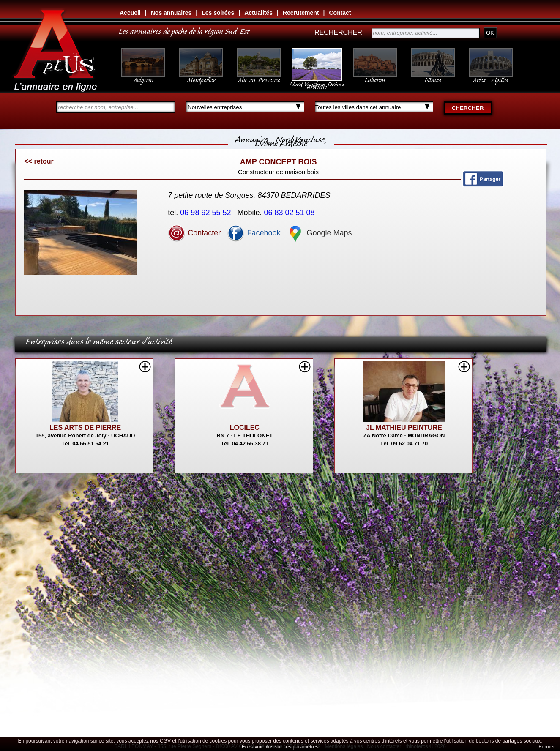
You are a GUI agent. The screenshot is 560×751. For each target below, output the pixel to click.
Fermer (547, 747)
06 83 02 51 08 (291, 213)
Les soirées (218, 13)
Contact (340, 13)
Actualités (258, 13)
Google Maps (319, 233)
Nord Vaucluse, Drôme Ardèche (317, 81)
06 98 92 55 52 (206, 213)
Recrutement (301, 13)
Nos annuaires (171, 13)
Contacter (194, 233)
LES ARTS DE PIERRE (85, 427)
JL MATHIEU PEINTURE (404, 427)
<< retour (39, 161)
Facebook (254, 233)
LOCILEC (245, 427)
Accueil (130, 13)
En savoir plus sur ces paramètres (280, 747)
